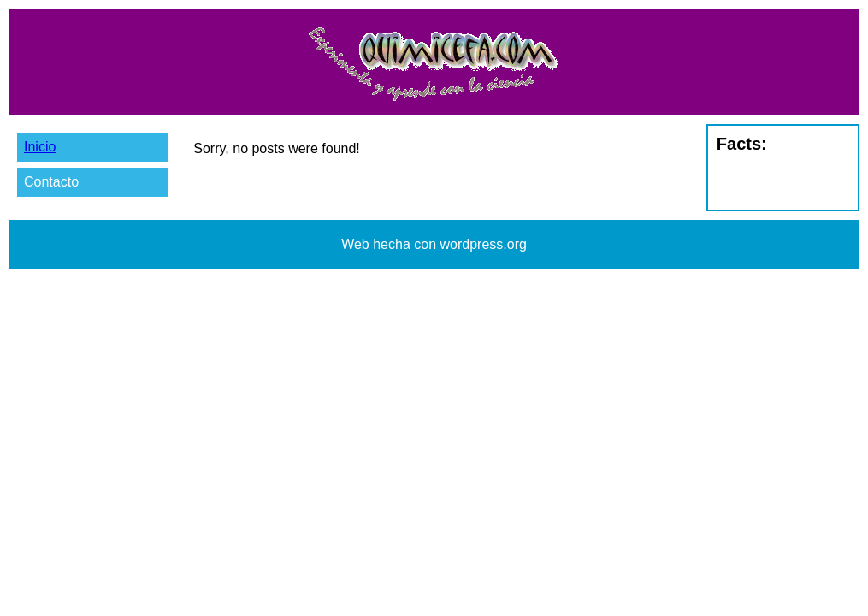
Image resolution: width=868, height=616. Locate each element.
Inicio (40, 147)
